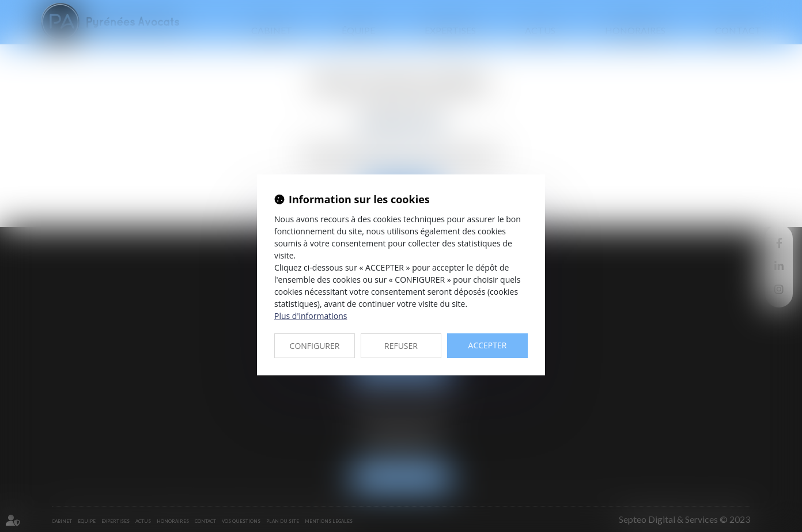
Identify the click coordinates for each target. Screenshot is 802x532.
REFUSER (401, 346)
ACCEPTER (488, 345)
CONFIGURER (315, 346)
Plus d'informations (311, 316)
